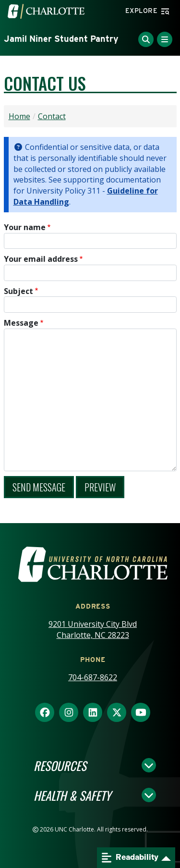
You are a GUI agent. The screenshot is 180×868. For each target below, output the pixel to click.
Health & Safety (72, 795)
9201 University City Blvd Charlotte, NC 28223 (93, 630)
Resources (60, 765)
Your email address (41, 259)
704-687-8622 (93, 677)
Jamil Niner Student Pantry (61, 39)
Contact (52, 116)
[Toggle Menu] (165, 39)
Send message (39, 487)
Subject (18, 291)
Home (19, 116)
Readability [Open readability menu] (130, 858)
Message (21, 323)
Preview (100, 487)
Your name (25, 227)
